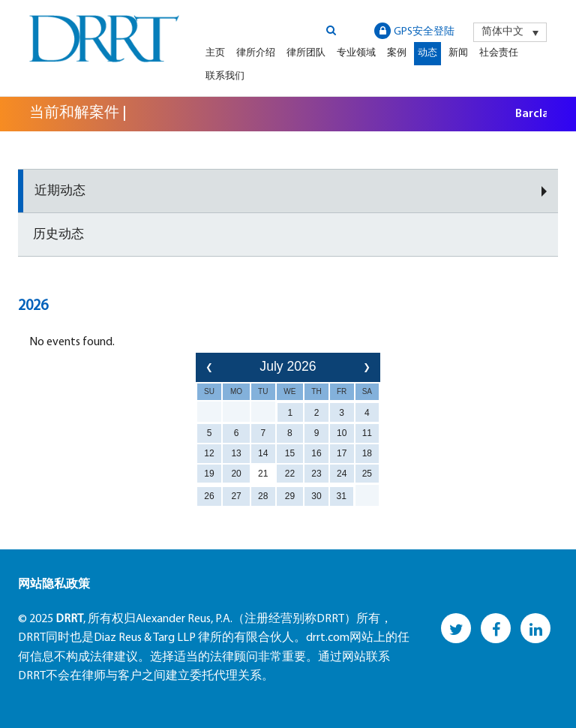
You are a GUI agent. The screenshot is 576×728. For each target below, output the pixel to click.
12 (209, 453)
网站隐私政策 (54, 585)
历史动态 (58, 235)
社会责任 (499, 53)
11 (367, 433)
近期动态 (60, 191)
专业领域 (356, 53)
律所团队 (306, 53)
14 (263, 453)
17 (342, 453)
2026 (33, 306)
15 (290, 453)
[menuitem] (510, 32)
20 (236, 474)
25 (367, 474)
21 (263, 474)
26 (209, 496)
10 (342, 433)
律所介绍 (256, 53)
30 (316, 496)
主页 (215, 53)
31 (342, 496)
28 (263, 496)
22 (290, 474)
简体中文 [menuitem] (502, 32)
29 (290, 496)
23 (316, 474)
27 (236, 496)
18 (367, 453)
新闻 (458, 53)
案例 (397, 53)
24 (342, 474)
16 (316, 453)
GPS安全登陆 (414, 31)
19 (209, 474)
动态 (427, 53)
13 (236, 453)
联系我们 (225, 76)
